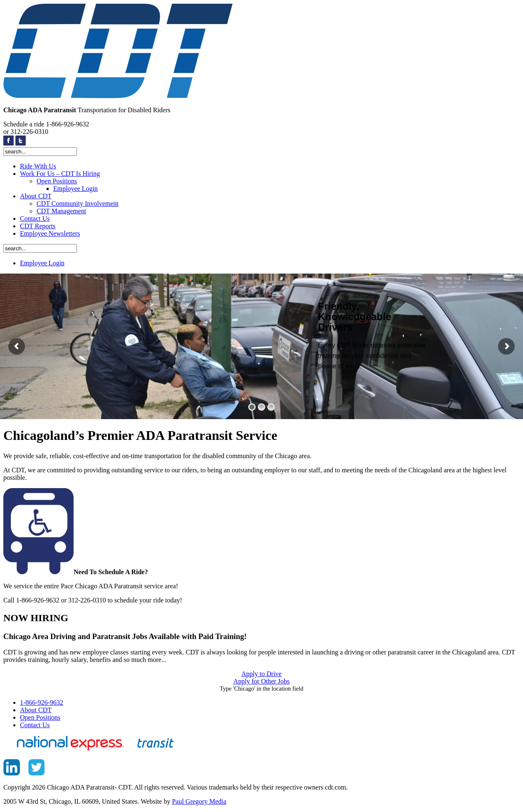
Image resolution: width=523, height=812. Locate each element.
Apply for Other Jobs (261, 681)
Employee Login (75, 189)
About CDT (36, 196)
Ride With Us (38, 166)
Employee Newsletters (50, 233)
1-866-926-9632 (42, 702)
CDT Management (61, 211)
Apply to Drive (262, 674)
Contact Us (35, 218)
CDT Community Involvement (78, 204)
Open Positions (57, 181)
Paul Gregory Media (199, 801)
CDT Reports (38, 226)
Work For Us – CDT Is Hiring (60, 174)
